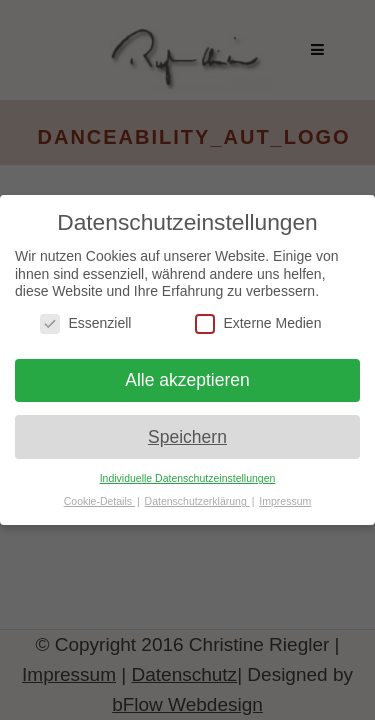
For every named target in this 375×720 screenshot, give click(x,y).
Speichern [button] (187, 437)
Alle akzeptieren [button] (187, 380)
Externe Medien (258, 323)
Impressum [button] (285, 501)
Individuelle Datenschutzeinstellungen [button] (188, 478)
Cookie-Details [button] (99, 501)
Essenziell (85, 323)
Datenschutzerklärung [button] (197, 501)
